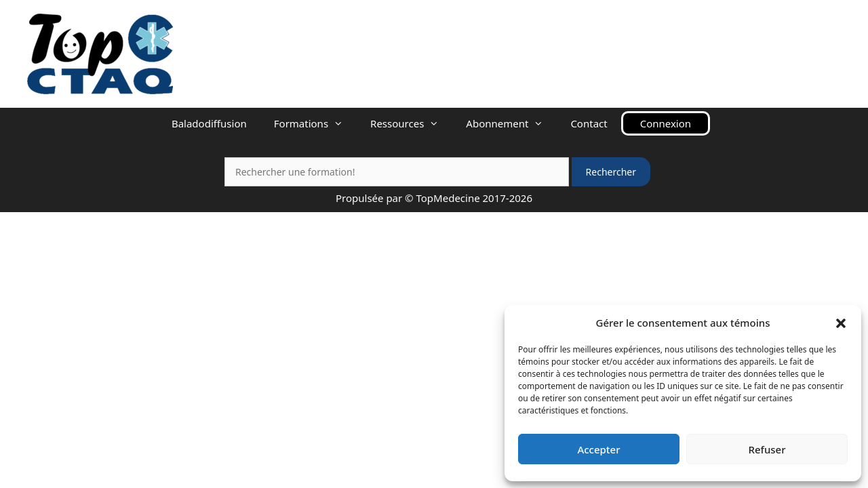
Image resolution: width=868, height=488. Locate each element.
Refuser (767, 449)
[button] (841, 323)
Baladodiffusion (209, 123)
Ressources (411, 123)
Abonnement (511, 123)
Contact (589, 123)
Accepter (598, 449)
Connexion (666, 123)
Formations (315, 123)
